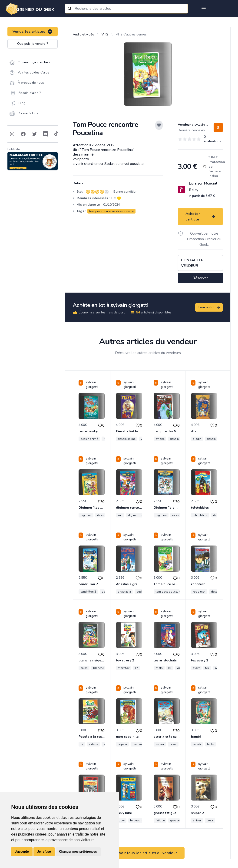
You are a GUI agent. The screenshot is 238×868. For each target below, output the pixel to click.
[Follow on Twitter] (34, 134)
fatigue (160, 820)
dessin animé (89, 439)
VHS (105, 34)
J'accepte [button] (22, 852)
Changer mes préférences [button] (78, 852)
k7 (137, 668)
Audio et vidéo (83, 34)
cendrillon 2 (88, 592)
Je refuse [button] (44, 852)
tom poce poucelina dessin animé (111, 211)
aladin (197, 439)
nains (84, 668)
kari (120, 515)
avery (196, 668)
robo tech (199, 592)
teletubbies (200, 515)
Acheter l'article (200, 217)
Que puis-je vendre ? (33, 44)
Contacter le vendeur (195, 263)
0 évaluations (212, 139)
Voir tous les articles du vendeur (148, 853)
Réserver (200, 278)
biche (211, 744)
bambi (197, 744)
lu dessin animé (140, 820)
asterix (160, 744)
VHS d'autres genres (131, 34)
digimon (86, 515)
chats (159, 668)
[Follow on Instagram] (12, 134)
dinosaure (139, 744)
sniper (197, 820)
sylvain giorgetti (206, 125)
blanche (98, 668)
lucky (121, 820)
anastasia (124, 592)
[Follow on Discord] (46, 134)
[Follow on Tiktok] (56, 134)
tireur (210, 820)
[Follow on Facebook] (23, 134)
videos (93, 744)
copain (122, 744)
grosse (175, 820)
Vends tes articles (33, 32)
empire (160, 439)
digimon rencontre (140, 515)
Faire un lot (209, 307)
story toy (124, 668)
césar (173, 744)
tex (207, 668)
